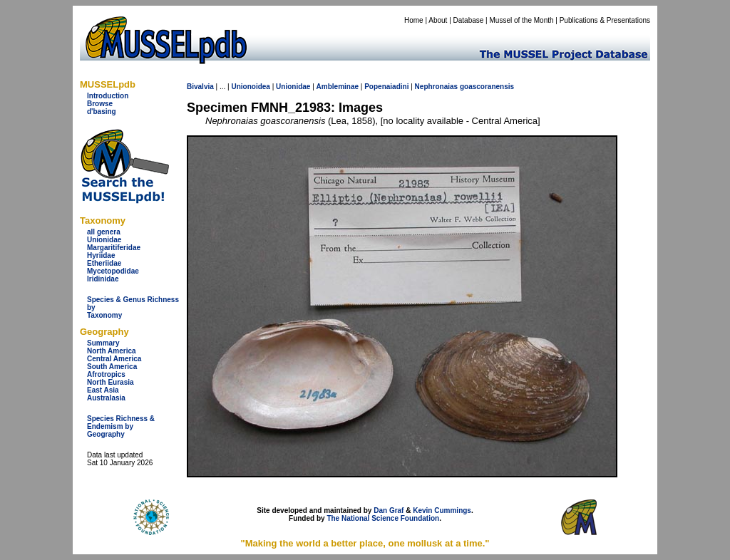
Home (414, 20)
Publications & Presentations (605, 20)
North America (112, 351)
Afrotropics (106, 374)
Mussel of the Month (522, 20)
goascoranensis (487, 87)
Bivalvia (200, 87)
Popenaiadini (386, 87)
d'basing (102, 112)
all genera (104, 232)
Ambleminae (338, 87)
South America (112, 367)
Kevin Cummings (442, 510)
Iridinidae (103, 279)
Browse (100, 104)
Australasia (106, 398)
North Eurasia (110, 382)
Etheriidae (104, 263)
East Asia (103, 390)
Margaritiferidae (114, 248)
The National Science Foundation (383, 518)
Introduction (108, 96)
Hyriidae (101, 255)
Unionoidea (250, 87)
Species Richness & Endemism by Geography (121, 426)
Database (469, 20)
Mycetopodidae (113, 271)
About (438, 20)
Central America (114, 359)
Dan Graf (389, 510)
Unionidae (104, 240)
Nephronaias (437, 87)
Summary (103, 343)
